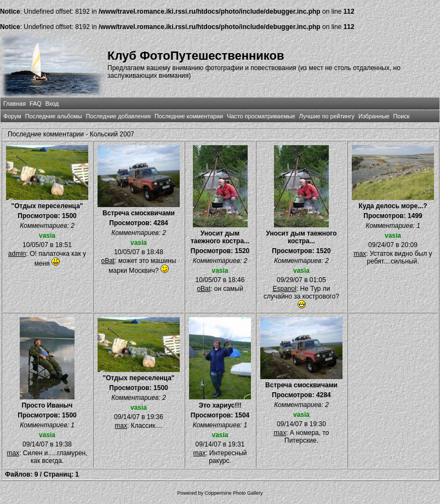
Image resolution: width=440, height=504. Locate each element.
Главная (15, 104)
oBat (108, 261)
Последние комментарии (189, 116)
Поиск (401, 116)
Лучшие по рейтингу (327, 116)
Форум (12, 116)
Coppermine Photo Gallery (233, 493)
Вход (52, 104)
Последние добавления (118, 116)
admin (17, 254)
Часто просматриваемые (261, 116)
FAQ (36, 104)
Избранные (374, 116)
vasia (47, 236)
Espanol (285, 289)
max (360, 254)
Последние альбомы (54, 116)
